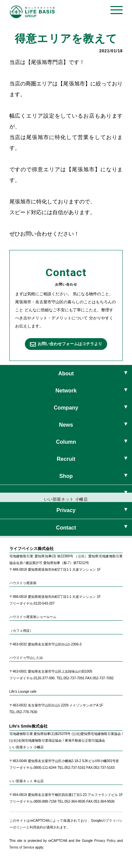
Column (66, 442)
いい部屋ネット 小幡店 (66, 501)
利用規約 (36, 827)
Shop (66, 476)
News (66, 425)
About (66, 374)
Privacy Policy (105, 841)
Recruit (66, 459)
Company (66, 408)
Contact (66, 528)
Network (66, 391)
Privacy (66, 510)
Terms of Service (22, 847)
